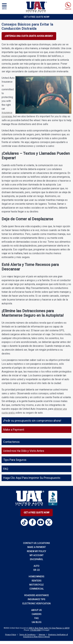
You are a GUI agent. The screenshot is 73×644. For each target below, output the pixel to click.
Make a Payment (37, 547)
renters (37, 581)
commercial (37, 589)
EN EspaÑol (36, 559)
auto (36, 566)
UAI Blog (37, 622)
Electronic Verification (36, 604)
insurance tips (36, 599)
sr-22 (36, 570)
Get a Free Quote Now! (37, 17)
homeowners (36, 577)
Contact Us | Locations (36, 543)
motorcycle (36, 585)
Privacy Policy (11, 635)
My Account (37, 555)
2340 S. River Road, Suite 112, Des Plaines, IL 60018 (49, 628)
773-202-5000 (35, 630)
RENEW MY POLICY (36, 551)
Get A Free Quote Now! (37, 513)
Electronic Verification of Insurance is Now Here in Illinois (46, 636)
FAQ (36, 618)
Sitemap (42, 635)
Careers (37, 614)
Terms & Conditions (27, 635)
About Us (36, 610)
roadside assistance (37, 595)
